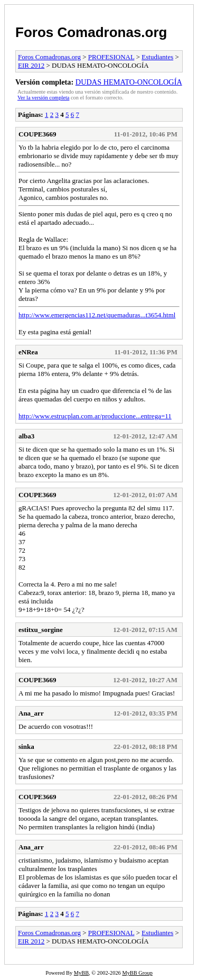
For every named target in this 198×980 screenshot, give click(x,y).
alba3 (26, 436)
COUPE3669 (37, 134)
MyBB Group (137, 973)
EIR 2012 (31, 65)
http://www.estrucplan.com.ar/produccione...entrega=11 (95, 416)
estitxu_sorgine (41, 630)
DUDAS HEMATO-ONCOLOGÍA (129, 82)
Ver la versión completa (43, 98)
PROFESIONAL (111, 57)
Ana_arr (31, 713)
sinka (26, 747)
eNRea (28, 352)
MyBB (81, 973)
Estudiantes (157, 57)
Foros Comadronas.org (91, 32)
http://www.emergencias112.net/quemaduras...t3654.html (97, 315)
